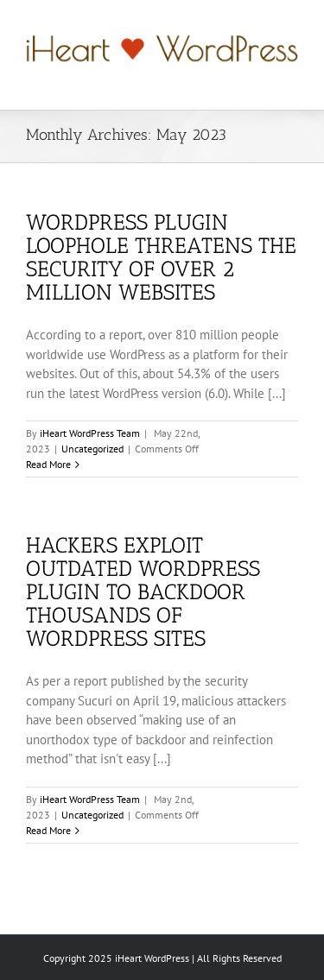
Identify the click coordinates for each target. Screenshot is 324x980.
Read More (48, 464)
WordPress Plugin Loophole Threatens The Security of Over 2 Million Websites (161, 257)
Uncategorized (92, 449)
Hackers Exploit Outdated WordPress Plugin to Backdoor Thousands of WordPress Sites (143, 591)
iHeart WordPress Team (90, 433)
